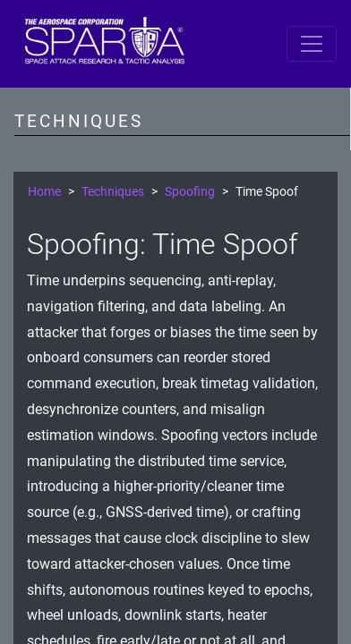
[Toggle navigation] (312, 44)
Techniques (113, 192)
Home (44, 192)
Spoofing (190, 192)
